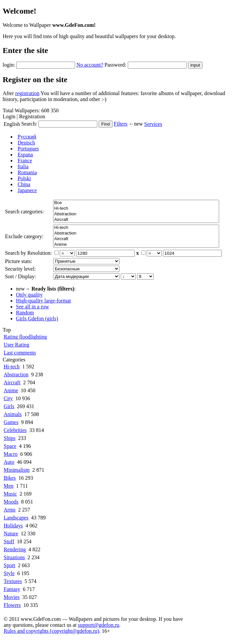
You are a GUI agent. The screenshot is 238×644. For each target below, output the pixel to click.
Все (136, 203)
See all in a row (33, 307)
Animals (13, 414)
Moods (11, 502)
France (25, 161)
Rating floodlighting (25, 337)
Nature (11, 534)
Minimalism (17, 470)
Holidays (13, 526)
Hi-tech (136, 209)
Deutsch (26, 143)
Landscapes (16, 518)
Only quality (29, 295)
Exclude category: (24, 236)
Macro (11, 454)
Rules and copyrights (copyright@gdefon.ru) (51, 631)
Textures (13, 581)
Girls (9, 406)
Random (25, 313)
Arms (10, 510)
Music (10, 494)
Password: (116, 65)
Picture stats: (19, 261)
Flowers (12, 605)
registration (27, 93)
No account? (90, 65)
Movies (12, 597)
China (24, 184)
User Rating (16, 345)
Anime (136, 245)
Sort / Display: (20, 276)
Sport (9, 565)
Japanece (27, 190)
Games (11, 422)
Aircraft (136, 220)
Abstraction (136, 214)
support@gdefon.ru (99, 625)
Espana (25, 155)
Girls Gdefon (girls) (37, 319)
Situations (14, 557)
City (8, 398)
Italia (23, 166)
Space (10, 446)
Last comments (20, 353)
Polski (24, 178)
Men (8, 486)
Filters (121, 124)
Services (153, 124)
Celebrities (15, 430)
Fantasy (12, 589)
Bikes (10, 478)
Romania (27, 172)
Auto (9, 462)
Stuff (9, 541)
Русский (27, 137)
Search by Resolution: (28, 253)
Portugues (28, 149)
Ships (10, 438)
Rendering (15, 549)
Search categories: (24, 212)
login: (9, 65)
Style (9, 573)
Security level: (20, 269)
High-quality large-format (43, 301)
